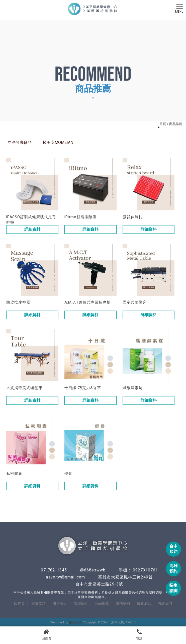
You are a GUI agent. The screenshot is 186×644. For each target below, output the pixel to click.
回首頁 (46, 634)
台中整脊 (152, 612)
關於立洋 (39, 603)
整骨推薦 (34, 612)
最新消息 (144, 603)
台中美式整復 (89, 612)
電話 (139, 634)
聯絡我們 (165, 603)
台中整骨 (110, 612)
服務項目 (60, 603)
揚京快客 (75, 622)
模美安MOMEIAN (58, 142)
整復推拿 (68, 612)
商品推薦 (102, 603)
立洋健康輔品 (20, 142)
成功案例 (123, 603)
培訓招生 (81, 603)
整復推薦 (51, 612)
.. (110, 622)
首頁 (163, 124)
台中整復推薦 (131, 612)
